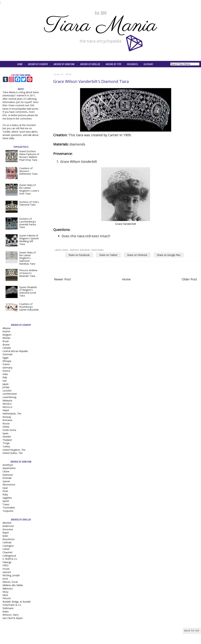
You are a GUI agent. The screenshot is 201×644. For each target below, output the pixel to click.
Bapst (6, 532)
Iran (5, 381)
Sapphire (7, 498)
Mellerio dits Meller (13, 585)
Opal (5, 488)
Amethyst (8, 465)
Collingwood (9, 556)
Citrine (6, 471)
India (5, 374)
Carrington (8, 546)
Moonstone (9, 485)
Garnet (6, 481)
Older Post (189, 279)
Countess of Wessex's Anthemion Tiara (28, 171)
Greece (6, 371)
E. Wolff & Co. (10, 559)
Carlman (7, 542)
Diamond (8, 475)
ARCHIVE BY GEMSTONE (64, 64)
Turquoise (8, 511)
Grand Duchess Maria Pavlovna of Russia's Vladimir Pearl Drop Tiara (29, 155)
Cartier (65, 250)
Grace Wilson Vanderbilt (78, 162)
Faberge (7, 562)
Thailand (7, 440)
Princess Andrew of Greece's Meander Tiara (28, 273)
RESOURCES (132, 64)
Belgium (7, 335)
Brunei (6, 345)
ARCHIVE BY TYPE (114, 64)
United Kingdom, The (14, 450)
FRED (6, 565)
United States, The (13, 453)
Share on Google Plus (169, 255)
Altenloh (7, 523)
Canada (7, 348)
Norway (7, 417)
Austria (6, 331)
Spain (5, 433)
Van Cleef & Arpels (13, 618)
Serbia (6, 427)
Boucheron (9, 539)
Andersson (8, 526)
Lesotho (7, 391)
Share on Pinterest (137, 255)
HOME (20, 64)
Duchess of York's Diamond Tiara (29, 203)
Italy (5, 377)
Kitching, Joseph (11, 575)
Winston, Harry (11, 615)
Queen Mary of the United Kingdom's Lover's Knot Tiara (29, 189)
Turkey (6, 446)
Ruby (5, 494)
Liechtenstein (10, 394)
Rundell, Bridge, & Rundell (16, 602)
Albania (6, 328)
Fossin (6, 569)
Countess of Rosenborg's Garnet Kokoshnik (29, 307)
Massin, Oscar (10, 582)
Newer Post (62, 279)
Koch (5, 579)
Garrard (7, 572)
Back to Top (192, 631)
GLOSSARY (148, 64)
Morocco (7, 407)
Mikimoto (8, 589)
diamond (74, 250)
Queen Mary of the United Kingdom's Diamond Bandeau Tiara (27, 258)
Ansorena (8, 529)
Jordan (6, 387)
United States (97, 250)
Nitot (5, 595)
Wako (6, 612)
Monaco (7, 404)
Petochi (7, 598)
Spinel (6, 501)
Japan (6, 384)
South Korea (9, 430)
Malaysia (7, 400)
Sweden (7, 437)
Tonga (6, 443)
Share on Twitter (108, 255)
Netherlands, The (12, 414)
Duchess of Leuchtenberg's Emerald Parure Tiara (28, 223)
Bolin (5, 536)
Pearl (5, 491)
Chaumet (7, 552)
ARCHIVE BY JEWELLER (90, 64)
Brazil (6, 341)
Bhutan (6, 338)
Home (126, 279)
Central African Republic (15, 351)
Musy (5, 592)
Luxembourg (9, 397)
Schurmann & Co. (12, 605)
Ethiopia (7, 361)
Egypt (6, 358)
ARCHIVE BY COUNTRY (38, 64)
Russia (6, 423)
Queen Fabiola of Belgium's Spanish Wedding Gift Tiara (29, 240)
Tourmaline (9, 507)
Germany (7, 368)
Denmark (8, 354)
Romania (7, 420)
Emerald (7, 478)
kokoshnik (85, 250)
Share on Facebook (79, 255)
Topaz (6, 504)
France (6, 364)
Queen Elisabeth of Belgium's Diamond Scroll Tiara (28, 291)
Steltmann (8, 608)
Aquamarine (9, 468)
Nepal (6, 410)
